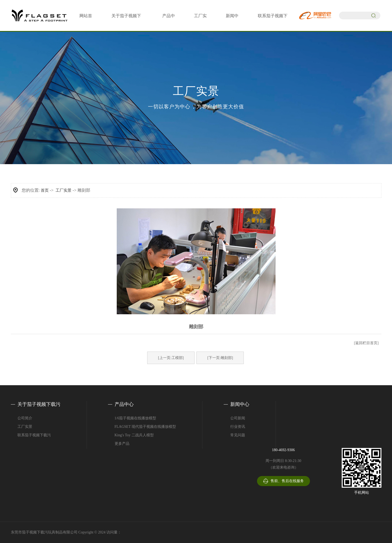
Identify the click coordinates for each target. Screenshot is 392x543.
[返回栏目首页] (366, 343)
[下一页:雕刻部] (220, 358)
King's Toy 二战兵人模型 (134, 435)
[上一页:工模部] (171, 358)
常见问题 (238, 435)
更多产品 (122, 444)
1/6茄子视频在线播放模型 (136, 418)
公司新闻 (238, 418)
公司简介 (25, 418)
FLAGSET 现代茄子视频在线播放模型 (145, 427)
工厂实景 (64, 190)
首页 (45, 190)
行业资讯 (238, 427)
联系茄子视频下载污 (34, 435)
